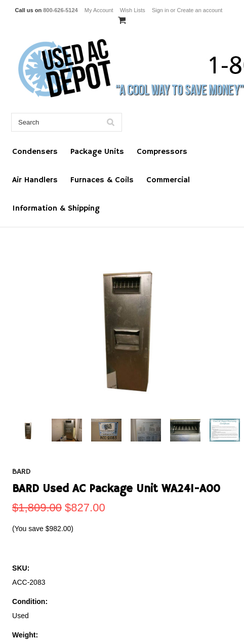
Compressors (162, 152)
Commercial (168, 180)
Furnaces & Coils (102, 180)
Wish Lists (133, 10)
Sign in (160, 10)
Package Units (97, 152)
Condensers (35, 152)
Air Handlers (35, 180)
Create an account (199, 10)
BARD (22, 472)
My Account (99, 10)
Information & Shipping (56, 209)
